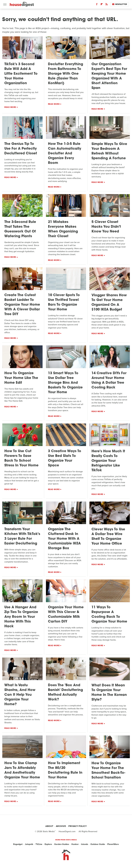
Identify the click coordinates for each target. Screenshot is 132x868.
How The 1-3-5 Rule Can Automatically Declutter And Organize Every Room (65, 153)
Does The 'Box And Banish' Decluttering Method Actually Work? (65, 692)
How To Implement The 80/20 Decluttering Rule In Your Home (65, 770)
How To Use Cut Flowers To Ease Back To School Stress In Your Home (21, 458)
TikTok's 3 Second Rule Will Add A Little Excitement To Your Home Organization (21, 74)
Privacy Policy (77, 826)
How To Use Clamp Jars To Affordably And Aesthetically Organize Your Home (22, 770)
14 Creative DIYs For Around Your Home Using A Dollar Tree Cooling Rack (109, 380)
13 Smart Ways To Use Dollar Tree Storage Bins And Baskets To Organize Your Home (65, 383)
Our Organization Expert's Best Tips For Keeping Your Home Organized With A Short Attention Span (109, 76)
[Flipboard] (102, 5)
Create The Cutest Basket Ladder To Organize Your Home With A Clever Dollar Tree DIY (22, 305)
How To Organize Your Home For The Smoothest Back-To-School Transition (108, 771)
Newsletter (120, 4)
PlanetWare (113, 844)
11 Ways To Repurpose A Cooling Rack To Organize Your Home (109, 615)
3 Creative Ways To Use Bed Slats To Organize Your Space (65, 458)
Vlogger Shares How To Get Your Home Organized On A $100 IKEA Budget (109, 303)
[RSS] (107, 5)
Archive (61, 826)
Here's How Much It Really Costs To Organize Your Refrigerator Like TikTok (108, 461)
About (49, 826)
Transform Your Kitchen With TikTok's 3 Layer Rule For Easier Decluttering (22, 536)
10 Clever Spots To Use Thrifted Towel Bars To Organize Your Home (64, 302)
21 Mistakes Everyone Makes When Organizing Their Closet (63, 229)
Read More (10, 107)
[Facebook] (97, 5)
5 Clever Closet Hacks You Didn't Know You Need (106, 227)
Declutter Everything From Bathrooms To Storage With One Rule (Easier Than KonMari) (66, 74)
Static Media (49, 831)
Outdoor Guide (98, 844)
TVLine (39, 844)
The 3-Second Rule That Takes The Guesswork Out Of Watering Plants (20, 229)
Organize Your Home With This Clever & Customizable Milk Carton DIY (66, 615)
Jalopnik (29, 844)
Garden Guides (62, 844)
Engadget (18, 844)
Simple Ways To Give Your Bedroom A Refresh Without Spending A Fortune (109, 151)
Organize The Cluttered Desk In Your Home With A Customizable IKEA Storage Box (64, 539)
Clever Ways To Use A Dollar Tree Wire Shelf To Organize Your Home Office (108, 537)
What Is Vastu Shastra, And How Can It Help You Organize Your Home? (20, 695)
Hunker (75, 844)
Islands (85, 844)
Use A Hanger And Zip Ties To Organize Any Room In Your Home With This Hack (21, 617)
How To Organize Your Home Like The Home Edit (21, 378)
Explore (48, 844)
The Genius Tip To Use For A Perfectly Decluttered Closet (21, 149)
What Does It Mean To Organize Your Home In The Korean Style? (109, 693)
